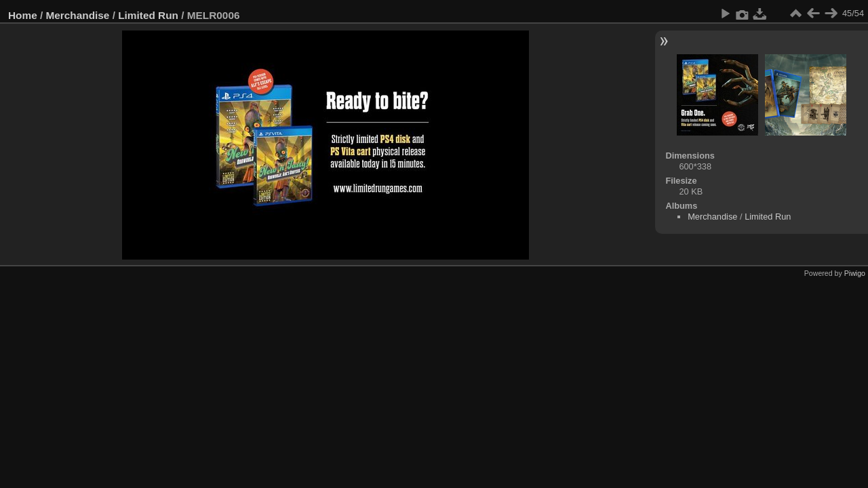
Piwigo (855, 273)
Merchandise (78, 15)
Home (23, 15)
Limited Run (148, 15)
